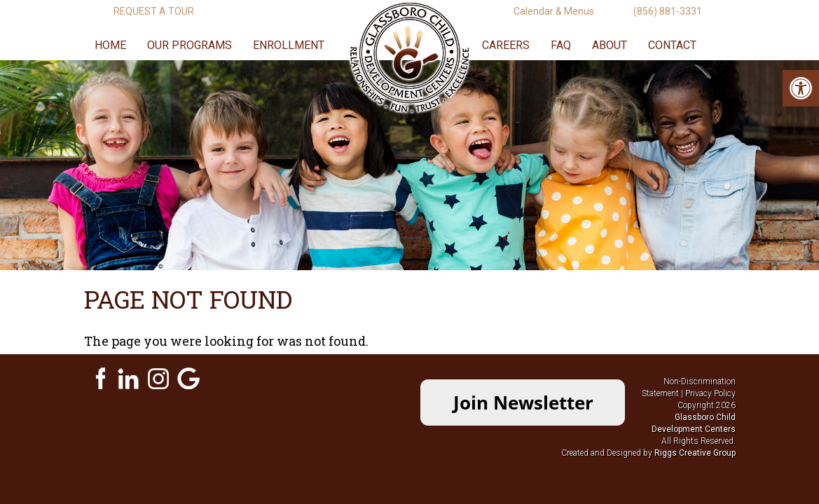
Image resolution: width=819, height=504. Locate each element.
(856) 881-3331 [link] (668, 11)
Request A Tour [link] (154, 11)
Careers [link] (506, 45)
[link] (801, 88)
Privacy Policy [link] (710, 393)
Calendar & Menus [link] (554, 11)
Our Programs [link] (190, 45)
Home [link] (110, 45)
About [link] (610, 45)
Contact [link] (672, 45)
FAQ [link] (561, 45)
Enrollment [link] (289, 45)
